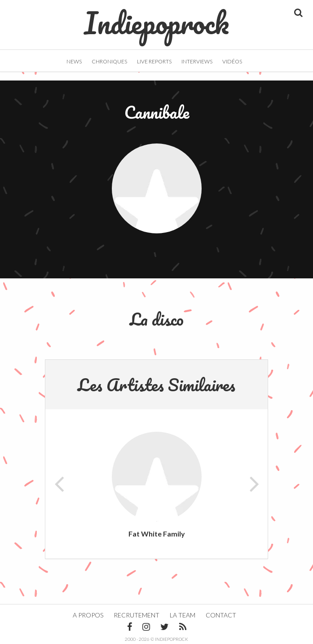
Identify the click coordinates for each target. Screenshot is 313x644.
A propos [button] (88, 615)
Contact (221, 615)
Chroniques (109, 61)
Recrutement (137, 615)
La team (183, 615)
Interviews (197, 61)
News (74, 61)
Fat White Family (157, 534)
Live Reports (154, 61)
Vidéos (232, 61)
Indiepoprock (156, 18)
